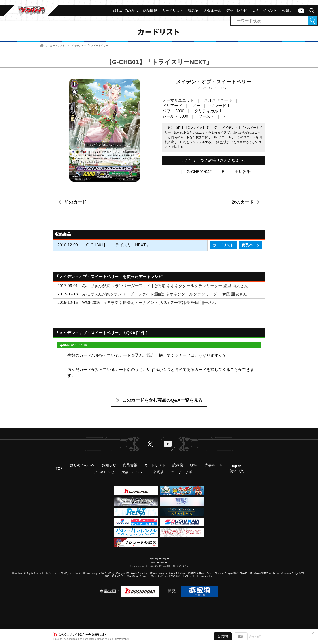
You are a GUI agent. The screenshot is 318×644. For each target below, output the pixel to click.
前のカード (75, 202)
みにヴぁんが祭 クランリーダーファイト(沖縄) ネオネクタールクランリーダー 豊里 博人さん (165, 286)
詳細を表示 (255, 636)
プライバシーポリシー (159, 559)
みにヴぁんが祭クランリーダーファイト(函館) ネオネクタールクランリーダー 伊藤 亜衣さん (165, 294)
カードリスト (57, 46)
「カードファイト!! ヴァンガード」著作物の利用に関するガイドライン (159, 566)
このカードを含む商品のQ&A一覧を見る (162, 400)
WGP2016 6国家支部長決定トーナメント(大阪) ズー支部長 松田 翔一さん (149, 303)
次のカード (243, 202)
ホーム (42, 46)
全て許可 (223, 636)
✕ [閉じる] (313, 633)
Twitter (150, 444)
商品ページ (251, 245)
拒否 (241, 636)
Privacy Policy (121, 639)
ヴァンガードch (301, 11)
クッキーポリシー (159, 563)
